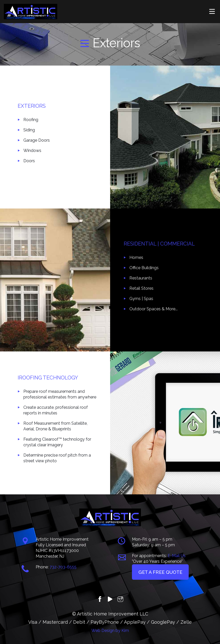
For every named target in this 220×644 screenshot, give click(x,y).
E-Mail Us (177, 556)
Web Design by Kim (110, 631)
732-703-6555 (63, 567)
